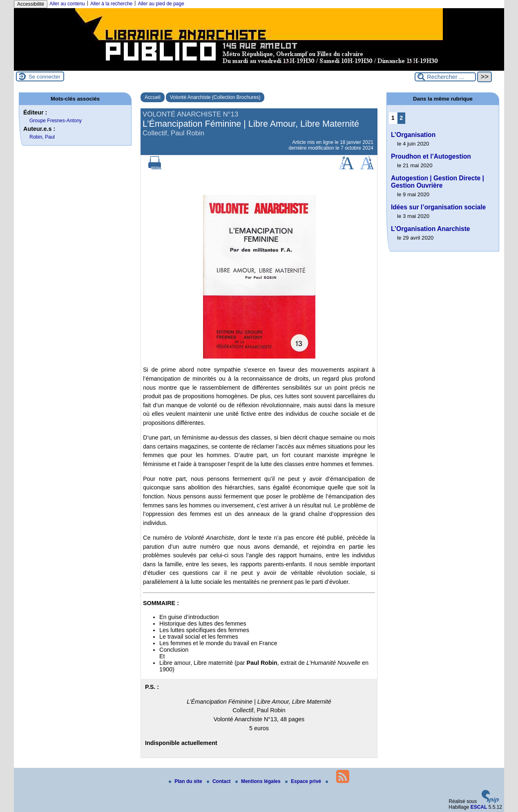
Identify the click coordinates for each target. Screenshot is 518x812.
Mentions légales (259, 781)
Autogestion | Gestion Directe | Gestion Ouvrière (438, 182)
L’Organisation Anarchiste (431, 229)
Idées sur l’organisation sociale (438, 207)
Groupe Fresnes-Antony (56, 121)
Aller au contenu (67, 4)
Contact (219, 781)
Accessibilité (31, 4)
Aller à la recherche (111, 4)
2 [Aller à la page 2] (401, 118)
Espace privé (304, 781)
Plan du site (186, 781)
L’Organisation (413, 135)
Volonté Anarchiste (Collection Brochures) (215, 97)
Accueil (153, 97)
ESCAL (479, 807)
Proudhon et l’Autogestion (431, 156)
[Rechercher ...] (445, 77)
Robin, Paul (42, 137)
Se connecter (45, 77)
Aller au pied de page (161, 4)
